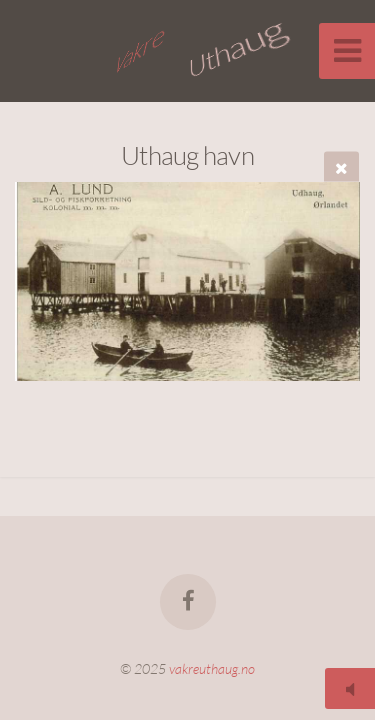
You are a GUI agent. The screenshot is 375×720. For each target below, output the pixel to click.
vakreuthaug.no (212, 668)
